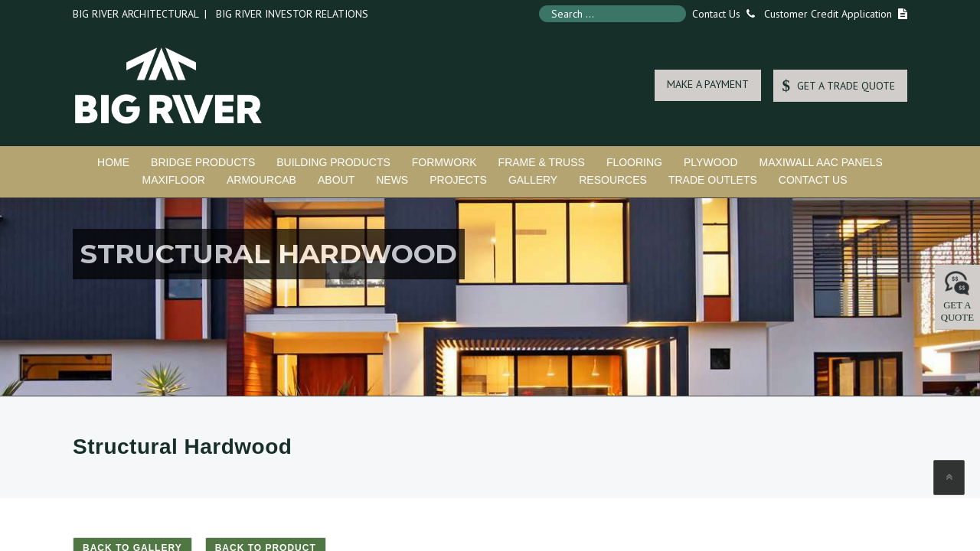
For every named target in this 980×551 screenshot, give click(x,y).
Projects (458, 180)
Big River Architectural (136, 14)
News (392, 180)
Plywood (711, 162)
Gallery (533, 180)
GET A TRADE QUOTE (838, 85)
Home (113, 162)
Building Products (333, 162)
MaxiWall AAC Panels (821, 162)
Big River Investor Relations (292, 14)
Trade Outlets (713, 180)
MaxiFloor (173, 180)
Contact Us (720, 14)
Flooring (634, 162)
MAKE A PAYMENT (708, 84)
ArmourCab (261, 180)
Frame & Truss (542, 162)
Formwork (444, 162)
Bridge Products (203, 162)
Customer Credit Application (828, 14)
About (336, 180)
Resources (613, 180)
